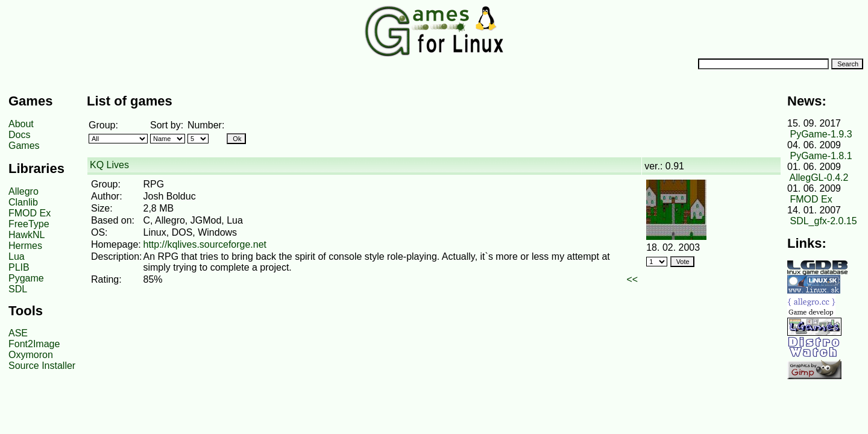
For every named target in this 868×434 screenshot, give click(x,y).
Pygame (26, 278)
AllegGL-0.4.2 (819, 178)
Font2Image (34, 344)
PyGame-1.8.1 (821, 156)
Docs (19, 135)
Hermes (25, 246)
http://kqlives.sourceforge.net (205, 244)
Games (24, 146)
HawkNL (27, 235)
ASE (18, 333)
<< (633, 279)
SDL (18, 289)
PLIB (19, 267)
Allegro (24, 191)
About (21, 124)
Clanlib (23, 202)
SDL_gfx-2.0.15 (823, 221)
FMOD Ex (30, 213)
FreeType (29, 224)
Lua (17, 256)
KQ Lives (109, 165)
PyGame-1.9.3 (821, 134)
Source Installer (42, 366)
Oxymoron (31, 355)
